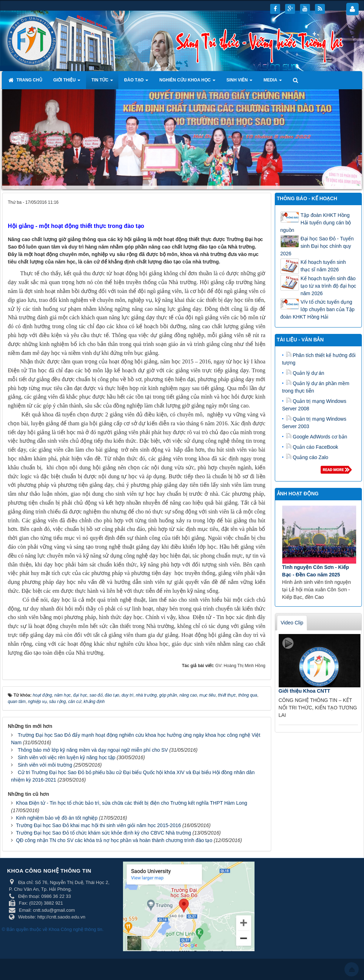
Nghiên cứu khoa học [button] (187, 82)
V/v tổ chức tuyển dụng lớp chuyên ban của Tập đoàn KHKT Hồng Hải (318, 309)
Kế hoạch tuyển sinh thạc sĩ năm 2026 (323, 266)
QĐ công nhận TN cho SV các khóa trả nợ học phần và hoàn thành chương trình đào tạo (114, 840)
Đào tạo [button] (136, 82)
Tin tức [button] (102, 82)
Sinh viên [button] (239, 82)
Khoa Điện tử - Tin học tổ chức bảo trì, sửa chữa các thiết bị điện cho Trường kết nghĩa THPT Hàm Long (132, 803)
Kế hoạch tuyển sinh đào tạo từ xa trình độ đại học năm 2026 (328, 286)
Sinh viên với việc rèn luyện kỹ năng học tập (66, 757)
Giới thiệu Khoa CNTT (304, 691)
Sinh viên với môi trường (45, 765)
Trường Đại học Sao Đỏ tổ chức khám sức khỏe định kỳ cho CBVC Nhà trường (104, 833)
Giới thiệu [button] (67, 82)
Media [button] (273, 82)
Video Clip (292, 623)
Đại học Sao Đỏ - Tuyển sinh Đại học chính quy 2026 (317, 246)
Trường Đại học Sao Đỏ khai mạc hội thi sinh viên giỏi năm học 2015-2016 (98, 825)
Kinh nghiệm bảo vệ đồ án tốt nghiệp (57, 818)
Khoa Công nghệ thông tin (76, 929)
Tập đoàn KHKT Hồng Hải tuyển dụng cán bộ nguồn (316, 223)
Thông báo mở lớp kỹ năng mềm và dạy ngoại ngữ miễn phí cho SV (93, 750)
